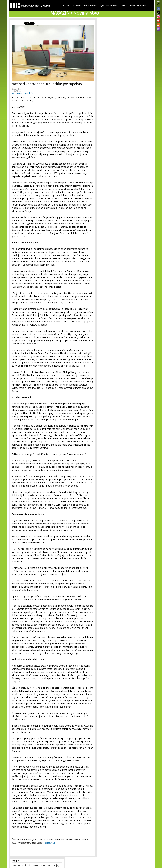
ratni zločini (29, 93)
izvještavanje (17, 93)
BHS (159, 2)
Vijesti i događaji (108, 5)
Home (66, 5)
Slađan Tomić (18, 89)
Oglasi (124, 5)
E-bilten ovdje (49, 843)
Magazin (77, 5)
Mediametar (90, 5)
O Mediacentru (138, 5)
